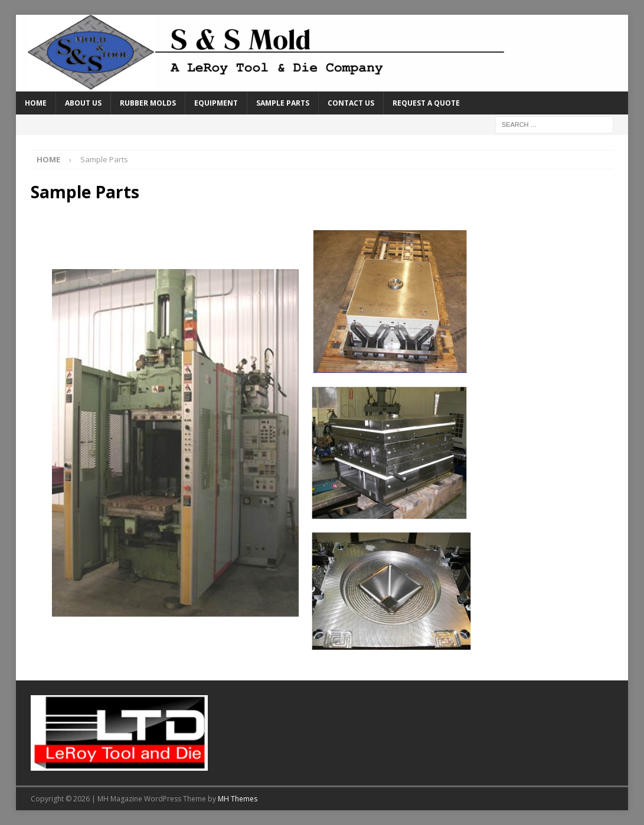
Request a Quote (426, 103)
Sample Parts (283, 103)
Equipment (216, 103)
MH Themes (238, 799)
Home (36, 103)
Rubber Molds (148, 103)
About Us (83, 103)
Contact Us (351, 103)
